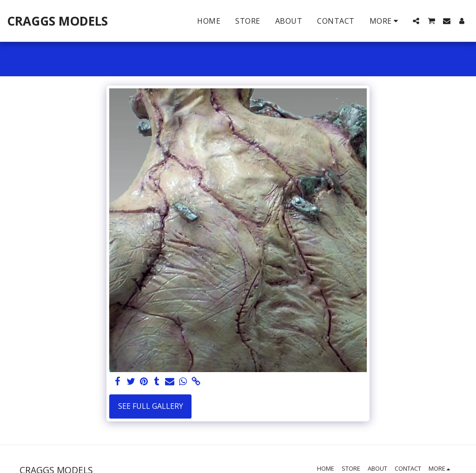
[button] (416, 21)
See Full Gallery (151, 406)
